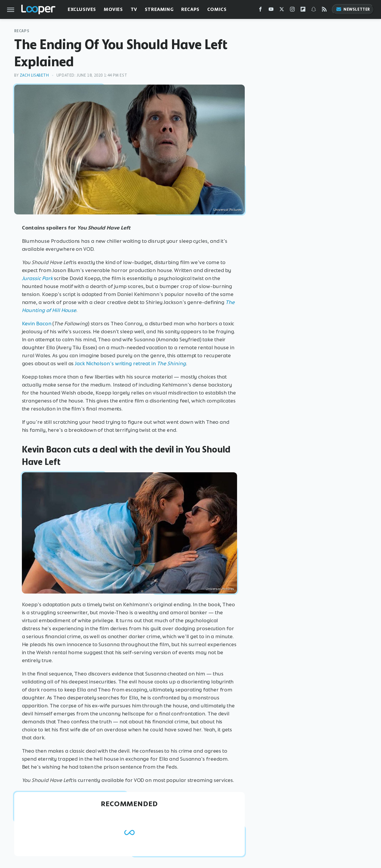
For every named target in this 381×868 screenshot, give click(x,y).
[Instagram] (292, 10)
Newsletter (353, 9)
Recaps (190, 9)
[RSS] (324, 10)
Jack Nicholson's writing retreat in (130, 363)
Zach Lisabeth (34, 75)
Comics (217, 9)
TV (134, 9)
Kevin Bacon (37, 324)
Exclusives (82, 9)
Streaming (159, 9)
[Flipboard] (303, 10)
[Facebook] (260, 10)
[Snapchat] (314, 10)
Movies (113, 9)
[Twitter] (282, 10)
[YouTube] (271, 10)
